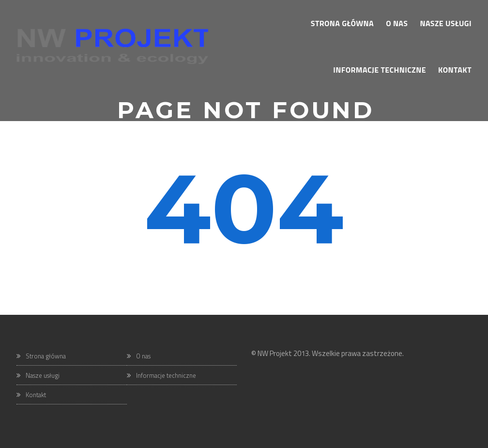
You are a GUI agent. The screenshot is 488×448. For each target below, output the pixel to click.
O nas (143, 356)
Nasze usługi (43, 375)
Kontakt (36, 395)
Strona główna (46, 356)
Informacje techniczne (166, 375)
